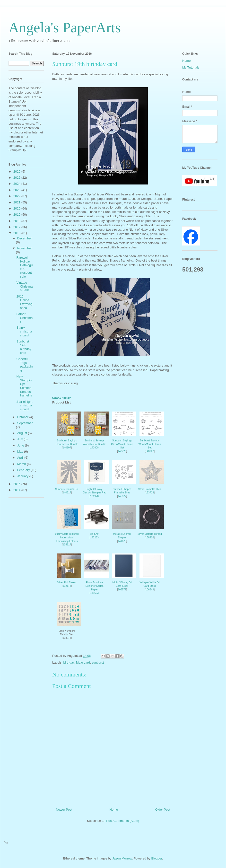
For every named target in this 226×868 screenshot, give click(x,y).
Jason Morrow (122, 858)
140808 (94, 448)
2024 (17, 184)
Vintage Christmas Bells (24, 286)
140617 (67, 493)
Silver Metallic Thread (150, 534)
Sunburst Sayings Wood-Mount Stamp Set (150, 444)
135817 (67, 545)
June (21, 445)
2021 (17, 202)
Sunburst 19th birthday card (24, 347)
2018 (17, 221)
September (25, 423)
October (23, 417)
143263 (94, 538)
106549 (150, 590)
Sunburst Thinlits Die (67, 489)
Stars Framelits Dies (150, 489)
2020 (17, 208)
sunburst (98, 662)
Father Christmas (24, 318)
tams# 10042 (62, 398)
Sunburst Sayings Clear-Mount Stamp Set (122, 444)
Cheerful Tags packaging (24, 365)
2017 (17, 227)
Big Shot (94, 534)
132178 (67, 586)
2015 (17, 484)
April (21, 458)
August (23, 433)
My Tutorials (191, 67)
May (21, 452)
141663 (94, 593)
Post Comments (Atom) (123, 821)
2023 (17, 190)
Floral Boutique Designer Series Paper (95, 586)
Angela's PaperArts (65, 27)
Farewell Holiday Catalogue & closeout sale (24, 267)
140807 (67, 448)
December (25, 238)
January (23, 476)
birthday (69, 662)
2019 (17, 215)
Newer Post (64, 810)
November (25, 248)
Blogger (156, 858)
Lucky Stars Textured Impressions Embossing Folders (67, 537)
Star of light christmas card (24, 405)
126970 (94, 496)
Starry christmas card (24, 331)
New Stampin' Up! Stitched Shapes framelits (24, 386)
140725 (122, 451)
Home (114, 810)
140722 (150, 451)
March (22, 464)
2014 (17, 490)
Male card (83, 662)
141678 (122, 541)
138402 (150, 538)
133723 (150, 493)
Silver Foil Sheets (67, 583)
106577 (122, 590)
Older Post (163, 810)
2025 (17, 178)
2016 (17, 233)
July (21, 439)
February (24, 470)
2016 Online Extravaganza (24, 302)
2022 (17, 196)
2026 (17, 171)
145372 (122, 496)
